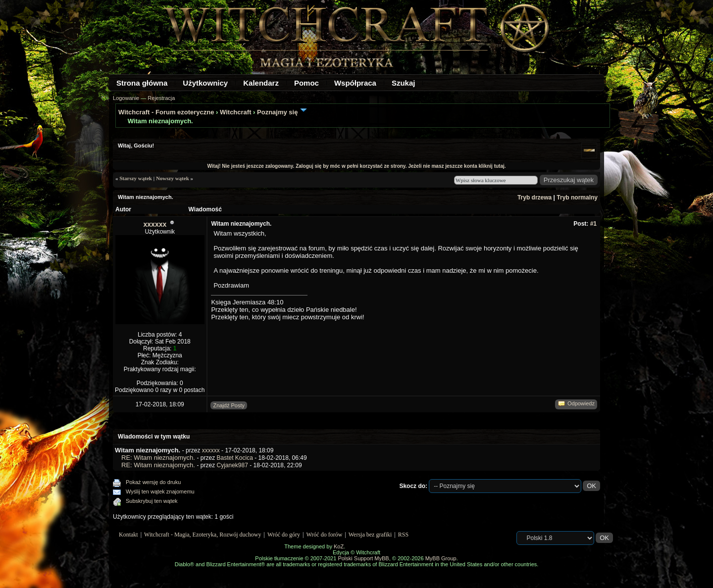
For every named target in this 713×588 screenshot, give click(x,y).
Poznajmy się (277, 112)
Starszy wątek (136, 178)
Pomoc (306, 83)
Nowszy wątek (173, 178)
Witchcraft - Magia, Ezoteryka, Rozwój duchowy (203, 535)
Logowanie (126, 98)
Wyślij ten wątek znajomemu (160, 491)
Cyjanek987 (232, 465)
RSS (403, 535)
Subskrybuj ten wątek (152, 501)
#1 (593, 224)
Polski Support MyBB (363, 558)
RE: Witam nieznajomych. (158, 458)
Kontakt (128, 535)
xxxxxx (155, 224)
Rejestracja (161, 98)
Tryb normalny (577, 197)
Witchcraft (235, 112)
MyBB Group (441, 558)
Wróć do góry (284, 535)
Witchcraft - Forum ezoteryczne (166, 112)
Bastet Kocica (234, 458)
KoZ (339, 546)
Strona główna (142, 83)
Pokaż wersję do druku (153, 482)
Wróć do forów (325, 535)
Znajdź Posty (229, 405)
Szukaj (404, 83)
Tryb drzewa (535, 197)
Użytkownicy (205, 83)
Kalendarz (261, 83)
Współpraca (355, 83)
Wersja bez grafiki (370, 535)
